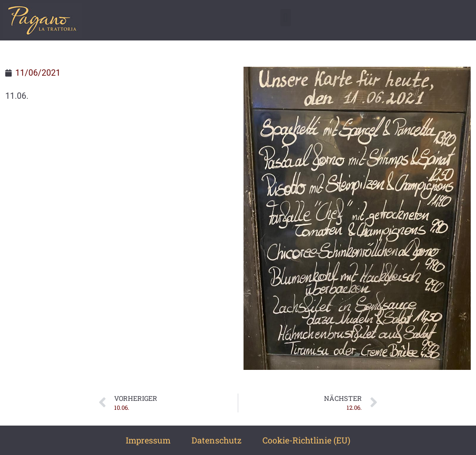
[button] (285, 18)
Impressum (148, 440)
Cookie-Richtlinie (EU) (306, 440)
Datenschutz (216, 440)
